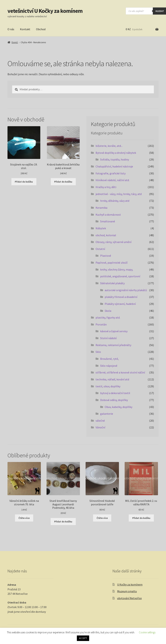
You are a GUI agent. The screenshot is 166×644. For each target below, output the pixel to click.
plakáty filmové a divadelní (121, 297)
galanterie (107, 414)
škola (108, 311)
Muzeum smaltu (127, 591)
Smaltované (108, 221)
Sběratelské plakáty (112, 283)
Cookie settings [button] (147, 632)
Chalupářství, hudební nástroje (114, 166)
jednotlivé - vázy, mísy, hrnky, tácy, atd (119, 194)
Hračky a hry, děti (106, 187)
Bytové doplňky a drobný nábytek (116, 153)
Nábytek (101, 228)
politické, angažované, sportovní (120, 276)
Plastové (106, 256)
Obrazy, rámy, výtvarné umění (113, 242)
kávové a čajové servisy (114, 331)
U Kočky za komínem (130, 584)
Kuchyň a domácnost (108, 215)
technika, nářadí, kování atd (112, 379)
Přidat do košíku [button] (24, 182)
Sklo (98, 352)
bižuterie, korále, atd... (109, 146)
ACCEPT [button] (83, 638)
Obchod (41, 29)
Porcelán (101, 324)
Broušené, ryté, (109, 359)
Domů (15, 42)
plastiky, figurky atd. (108, 317)
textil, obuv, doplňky (108, 386)
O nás (11, 29)
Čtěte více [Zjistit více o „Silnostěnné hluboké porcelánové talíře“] (102, 518)
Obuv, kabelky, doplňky (118, 407)
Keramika (101, 208)
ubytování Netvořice (129, 598)
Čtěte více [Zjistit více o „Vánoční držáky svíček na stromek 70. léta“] (24, 518)
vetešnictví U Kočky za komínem (45, 11)
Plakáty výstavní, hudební (120, 304)
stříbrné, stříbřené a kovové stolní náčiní (120, 372)
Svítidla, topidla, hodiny (115, 159)
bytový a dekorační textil (115, 393)
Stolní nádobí (108, 338)
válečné (100, 421)
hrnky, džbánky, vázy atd (115, 201)
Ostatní (100, 249)
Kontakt (25, 29)
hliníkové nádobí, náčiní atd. (113, 180)
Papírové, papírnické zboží (112, 263)
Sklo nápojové (109, 366)
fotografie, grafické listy (111, 173)
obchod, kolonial (106, 235)
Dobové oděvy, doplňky (114, 400)
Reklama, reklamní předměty (113, 345)
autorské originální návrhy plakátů (126, 290)
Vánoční (100, 427)
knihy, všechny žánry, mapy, (117, 269)
